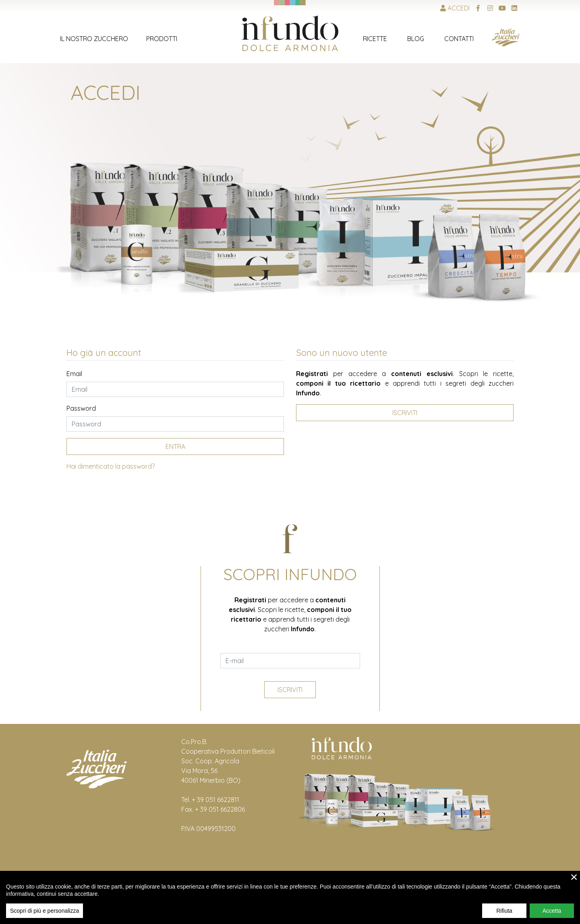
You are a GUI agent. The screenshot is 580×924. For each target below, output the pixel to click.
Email (74, 374)
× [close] (574, 877)
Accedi (455, 8)
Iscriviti (290, 690)
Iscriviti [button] (405, 413)
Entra (175, 446)
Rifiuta (504, 911)
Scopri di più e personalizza (45, 911)
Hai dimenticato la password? (111, 466)
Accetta (552, 911)
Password (81, 408)
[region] (290, 897)
